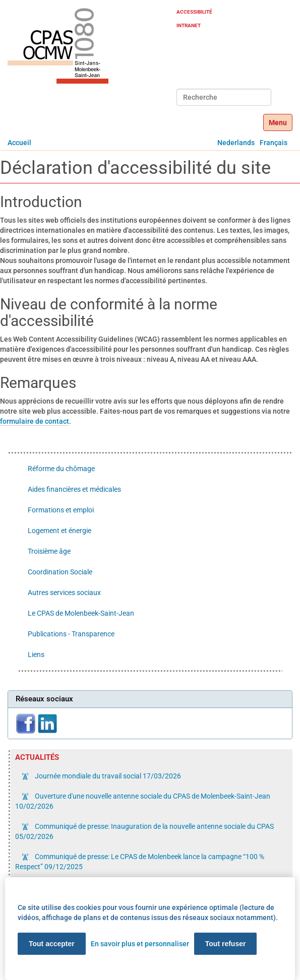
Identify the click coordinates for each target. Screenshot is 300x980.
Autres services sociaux (64, 593)
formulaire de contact (35, 421)
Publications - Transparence (71, 634)
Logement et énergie (59, 531)
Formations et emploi (61, 510)
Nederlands (236, 143)
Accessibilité (194, 12)
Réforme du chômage (61, 469)
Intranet (189, 25)
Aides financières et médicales (74, 489)
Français (274, 143)
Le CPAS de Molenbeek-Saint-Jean (81, 613)
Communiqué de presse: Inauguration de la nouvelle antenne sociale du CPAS (144, 831)
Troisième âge (49, 551)
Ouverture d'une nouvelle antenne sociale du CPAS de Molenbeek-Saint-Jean (143, 801)
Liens (36, 655)
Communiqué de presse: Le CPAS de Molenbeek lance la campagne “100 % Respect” (140, 862)
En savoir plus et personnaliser (140, 944)
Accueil (19, 143)
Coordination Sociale (60, 572)
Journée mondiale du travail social (107, 776)
